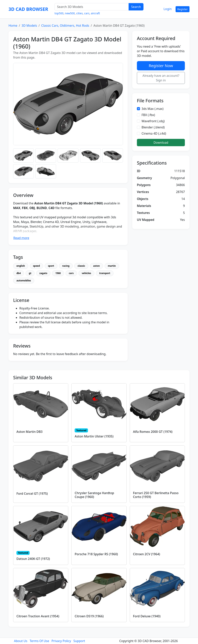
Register (183, 9)
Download (161, 143)
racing (66, 266)
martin (112, 266)
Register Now (161, 66)
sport (51, 266)
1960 (58, 273)
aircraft (95, 13)
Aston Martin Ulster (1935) (94, 436)
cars (87, 13)
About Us (21, 641)
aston (96, 266)
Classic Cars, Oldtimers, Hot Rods (65, 26)
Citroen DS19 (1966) (89, 616)
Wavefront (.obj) (153, 121)
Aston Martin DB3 (29, 432)
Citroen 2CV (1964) (147, 554)
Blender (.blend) (153, 127)
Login (168, 9)
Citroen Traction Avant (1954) (38, 616)
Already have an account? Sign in (161, 78)
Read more (21, 238)
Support (79, 641)
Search (136, 7)
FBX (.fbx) (148, 115)
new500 (70, 13)
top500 (59, 13)
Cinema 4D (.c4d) (154, 133)
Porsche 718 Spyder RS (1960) (96, 554)
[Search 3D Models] (92, 7)
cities (79, 13)
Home (13, 26)
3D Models (29, 26)
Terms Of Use (39, 641)
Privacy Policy (61, 641)
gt (30, 273)
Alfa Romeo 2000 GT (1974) (153, 432)
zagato (43, 273)
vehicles (86, 273)
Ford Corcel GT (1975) (32, 494)
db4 (19, 273)
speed (37, 266)
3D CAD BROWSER (28, 9)
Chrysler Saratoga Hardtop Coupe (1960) (94, 495)
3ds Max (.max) (152, 109)
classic (81, 266)
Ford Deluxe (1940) (147, 616)
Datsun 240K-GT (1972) (33, 559)
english (21, 266)
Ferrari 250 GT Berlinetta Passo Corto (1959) (156, 495)
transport (105, 273)
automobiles (24, 281)
